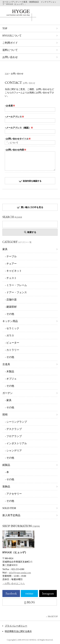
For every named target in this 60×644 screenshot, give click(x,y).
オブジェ (12, 379)
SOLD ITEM (9, 508)
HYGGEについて (12, 36)
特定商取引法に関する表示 (18, 631)
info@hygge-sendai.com (20, 573)
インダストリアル (17, 443)
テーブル (12, 256)
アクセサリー (14, 494)
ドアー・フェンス (17, 292)
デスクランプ (14, 429)
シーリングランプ (17, 422)
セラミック (13, 328)
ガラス (10, 336)
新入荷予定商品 (11, 515)
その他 (10, 314)
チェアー (12, 264)
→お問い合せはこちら (14, 584)
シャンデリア (14, 451)
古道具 (6, 364)
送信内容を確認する (30, 181)
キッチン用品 (10, 321)
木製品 (10, 371)
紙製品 (6, 465)
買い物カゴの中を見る (30, 208)
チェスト (12, 278)
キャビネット (14, 271)
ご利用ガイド (10, 43)
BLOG (30, 602)
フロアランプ (14, 436)
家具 (5, 249)
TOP (5, 28)
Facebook (11, 593)
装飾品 (6, 487)
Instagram (48, 593)
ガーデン (8, 393)
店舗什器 (12, 300)
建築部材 (12, 307)
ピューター (13, 343)
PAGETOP (53, 616)
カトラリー (13, 350)
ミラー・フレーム (17, 285)
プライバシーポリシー (16, 626)
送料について (10, 50)
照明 (5, 415)
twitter (29, 593)
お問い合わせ (10, 57)
